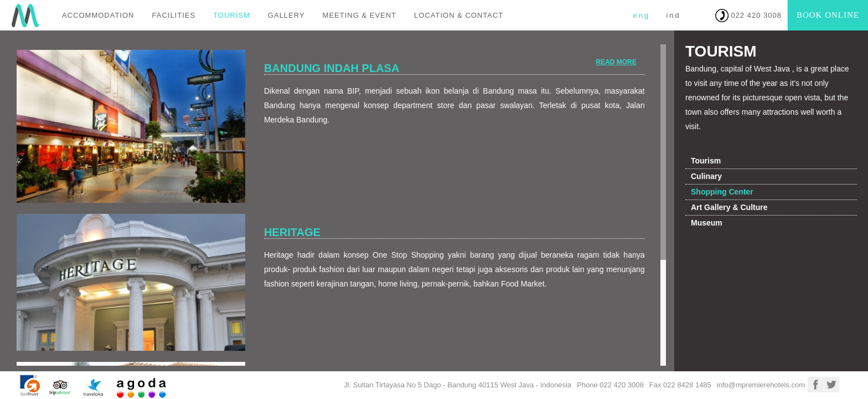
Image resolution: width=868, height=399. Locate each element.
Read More (616, 62)
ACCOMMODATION (98, 15)
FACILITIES (174, 15)
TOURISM (232, 15)
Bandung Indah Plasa (332, 68)
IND (673, 15)
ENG (641, 15)
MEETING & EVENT (360, 15)
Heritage (292, 232)
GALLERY (286, 15)
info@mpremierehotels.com (761, 385)
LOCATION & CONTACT (459, 15)
